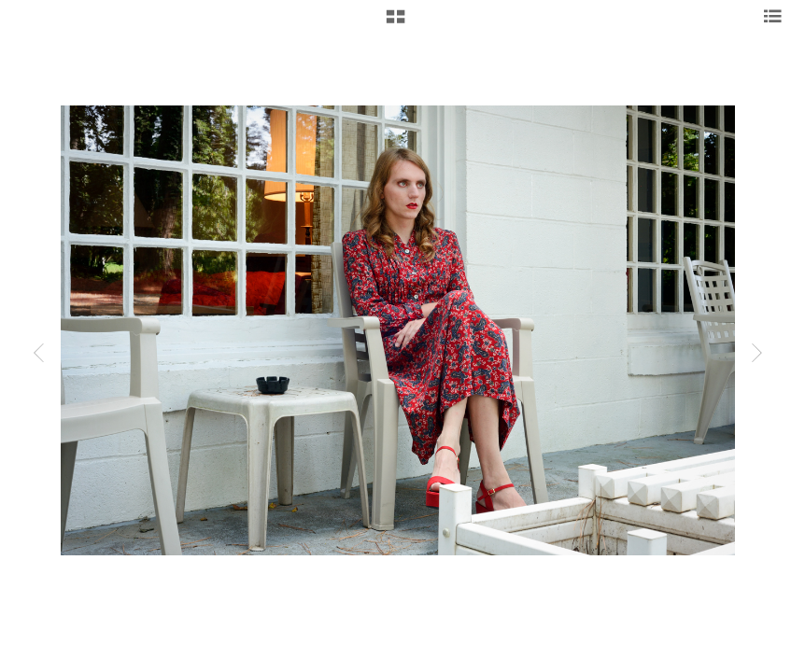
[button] (395, 23)
